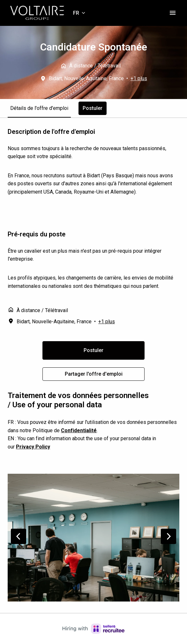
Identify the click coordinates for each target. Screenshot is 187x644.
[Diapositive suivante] (168, 536)
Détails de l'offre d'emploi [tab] (39, 108)
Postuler (93, 350)
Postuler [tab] (93, 108)
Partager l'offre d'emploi (94, 374)
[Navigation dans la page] (173, 13)
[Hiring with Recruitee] (93, 629)
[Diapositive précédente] (19, 536)
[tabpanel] (93, 254)
